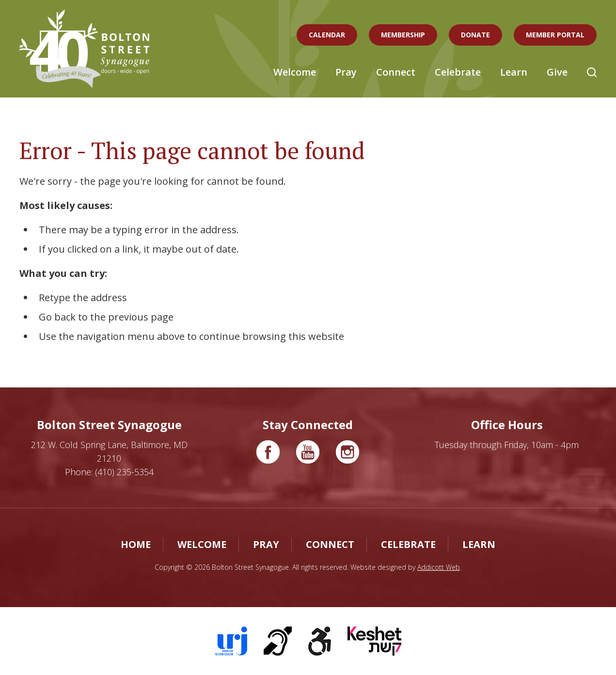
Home (136, 544)
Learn (514, 72)
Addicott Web (439, 567)
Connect (396, 72)
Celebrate (458, 72)
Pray (346, 72)
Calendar (327, 35)
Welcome (295, 72)
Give (557, 72)
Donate (475, 35)
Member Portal (555, 35)
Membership (403, 35)
